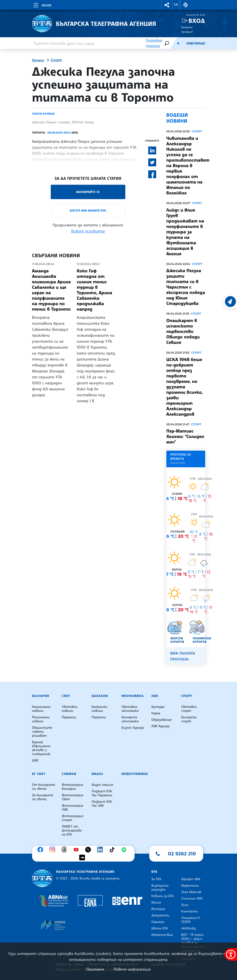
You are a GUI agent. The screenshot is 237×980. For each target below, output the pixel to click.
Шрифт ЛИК (191, 879)
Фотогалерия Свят (73, 797)
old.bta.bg (189, 928)
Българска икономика (130, 719)
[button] (167, 5)
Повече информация (132, 969)
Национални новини (41, 709)
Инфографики (135, 774)
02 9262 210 (182, 854)
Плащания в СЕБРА (190, 920)
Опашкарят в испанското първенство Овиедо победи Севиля (183, 331)
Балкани (100, 696)
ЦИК (35, 761)
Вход (197, 21)
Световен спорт (189, 709)
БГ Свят (39, 774)
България (41, 696)
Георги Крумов (43, 114)
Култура (158, 707)
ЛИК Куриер (161, 726)
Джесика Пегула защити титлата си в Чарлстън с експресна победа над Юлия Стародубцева (186, 287)
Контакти (190, 911)
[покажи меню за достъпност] (231, 954)
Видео (97, 774)
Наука (156, 713)
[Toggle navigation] (42, 4)
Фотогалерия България (73, 787)
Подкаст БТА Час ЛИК (102, 804)
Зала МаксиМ (191, 892)
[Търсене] (167, 43)
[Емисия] (178, 43)
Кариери (158, 922)
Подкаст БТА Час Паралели (102, 793)
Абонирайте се (88, 192)
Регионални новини (41, 719)
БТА (154, 872)
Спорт (56, 60)
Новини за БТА (163, 896)
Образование (162, 720)
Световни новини (70, 709)
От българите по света (44, 787)
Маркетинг (190, 886)
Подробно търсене (154, 43)
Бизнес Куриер (133, 728)
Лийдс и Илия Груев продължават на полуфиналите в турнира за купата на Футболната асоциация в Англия (185, 232)
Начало (38, 60)
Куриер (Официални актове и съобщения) (41, 748)
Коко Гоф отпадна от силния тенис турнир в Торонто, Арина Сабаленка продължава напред (95, 290)
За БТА (156, 879)
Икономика (133, 696)
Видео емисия (102, 785)
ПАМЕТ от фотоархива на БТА (72, 831)
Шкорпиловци (162, 935)
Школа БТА (160, 928)
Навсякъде (196, 43)
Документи (161, 915)
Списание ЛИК (192, 899)
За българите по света (43, 797)
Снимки (69, 774)
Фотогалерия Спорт (73, 818)
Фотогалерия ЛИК (73, 808)
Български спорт (189, 719)
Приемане (95, 969)
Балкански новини (100, 709)
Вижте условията (88, 231)
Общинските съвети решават (42, 732)
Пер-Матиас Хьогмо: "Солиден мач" (185, 436)
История (158, 909)
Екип (185, 905)
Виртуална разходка (160, 888)
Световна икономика (130, 709)
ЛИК (155, 696)
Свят (66, 696)
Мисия (156, 903)
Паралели (69, 717)
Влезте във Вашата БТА (88, 210)
